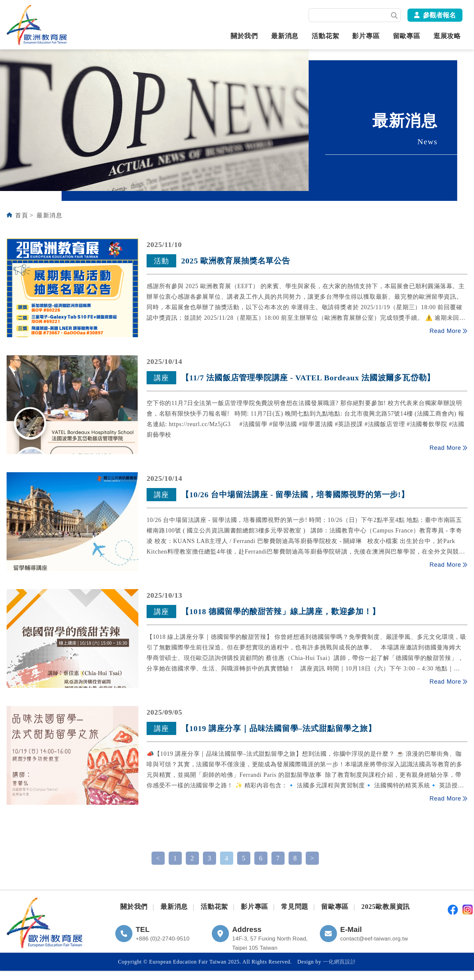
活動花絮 (325, 36)
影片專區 (366, 36)
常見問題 (295, 907)
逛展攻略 (447, 36)
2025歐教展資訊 (386, 907)
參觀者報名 (439, 15)
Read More (448, 331)
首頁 (22, 215)
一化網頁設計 (339, 962)
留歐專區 (407, 36)
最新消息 (285, 36)
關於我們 (244, 36)
